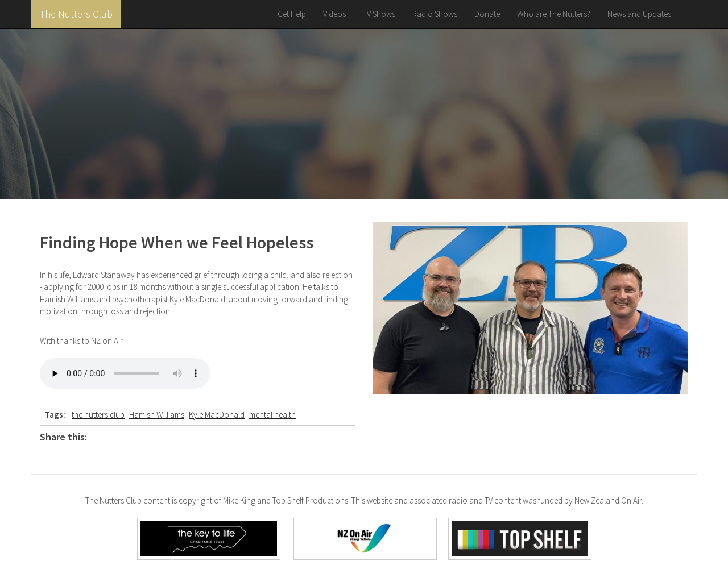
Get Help (292, 14)
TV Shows (379, 14)
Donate (487, 14)
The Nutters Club (76, 14)
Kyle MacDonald (217, 415)
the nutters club (98, 415)
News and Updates (639, 14)
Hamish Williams (157, 415)
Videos (334, 14)
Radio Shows (435, 14)
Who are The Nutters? (554, 14)
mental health (272, 415)
